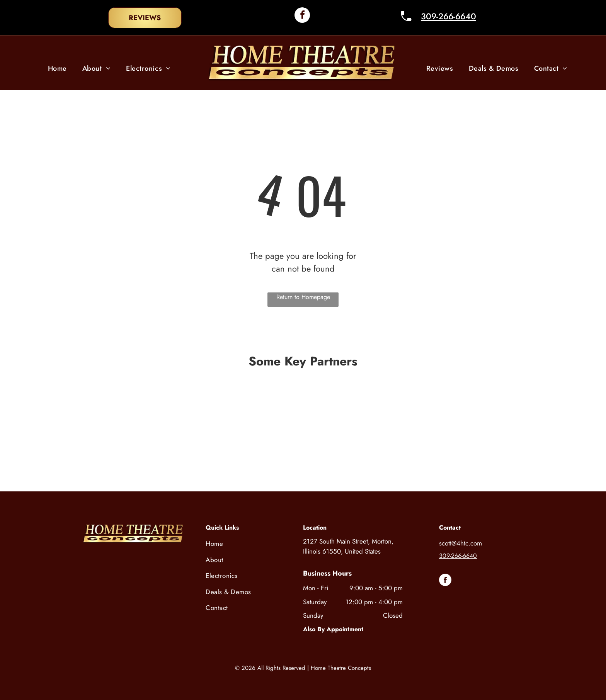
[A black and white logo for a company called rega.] (483, 457)
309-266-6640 (449, 16)
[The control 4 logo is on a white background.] (216, 409)
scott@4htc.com (460, 543)
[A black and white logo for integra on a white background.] (123, 457)
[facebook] (302, 16)
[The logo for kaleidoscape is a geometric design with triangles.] (213, 457)
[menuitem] (57, 69)
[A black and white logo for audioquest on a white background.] (487, 409)
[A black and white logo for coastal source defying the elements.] (303, 457)
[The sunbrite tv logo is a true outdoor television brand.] (393, 457)
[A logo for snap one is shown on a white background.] (397, 409)
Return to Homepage (303, 297)
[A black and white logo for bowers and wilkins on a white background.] (306, 409)
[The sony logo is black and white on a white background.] (126, 409)
